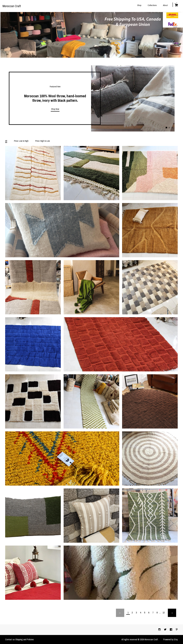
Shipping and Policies (25, 639)
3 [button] (172, 127)
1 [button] (166, 127)
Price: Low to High (21, 141)
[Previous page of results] (120, 613)
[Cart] (176, 5)
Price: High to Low (43, 141)
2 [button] (169, 127)
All (6, 141)
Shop (139, 5)
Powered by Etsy (171, 639)
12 (164, 613)
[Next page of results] (172, 613)
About (165, 5)
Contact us (10, 639)
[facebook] (171, 630)
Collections (152, 5)
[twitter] (165, 630)
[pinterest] (177, 630)
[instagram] (160, 630)
